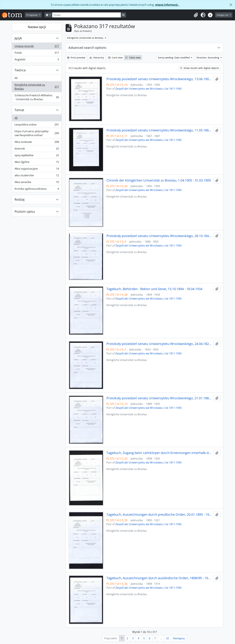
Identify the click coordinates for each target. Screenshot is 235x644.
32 (167, 638)
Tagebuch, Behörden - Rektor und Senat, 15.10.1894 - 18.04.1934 (154, 289)
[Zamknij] (231, 5)
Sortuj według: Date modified (174, 58)
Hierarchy (97, 58)
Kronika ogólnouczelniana (37, 189)
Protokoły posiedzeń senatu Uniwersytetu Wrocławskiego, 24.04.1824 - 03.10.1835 (159, 344)
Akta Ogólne (37, 163)
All (16, 78)
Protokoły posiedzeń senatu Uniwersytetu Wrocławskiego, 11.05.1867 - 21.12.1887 (159, 130)
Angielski (37, 60)
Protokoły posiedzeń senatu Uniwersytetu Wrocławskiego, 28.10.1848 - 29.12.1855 (159, 236)
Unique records (37, 47)
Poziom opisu (25, 211)
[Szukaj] (86, 15)
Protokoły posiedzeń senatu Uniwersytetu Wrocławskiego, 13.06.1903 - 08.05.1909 (159, 79)
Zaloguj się (223, 15)
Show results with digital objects (200, 68)
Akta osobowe (37, 143)
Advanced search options (87, 48)
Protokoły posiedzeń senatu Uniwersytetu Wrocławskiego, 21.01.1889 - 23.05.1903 (159, 398)
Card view (115, 58)
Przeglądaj (32, 15)
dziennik (37, 149)
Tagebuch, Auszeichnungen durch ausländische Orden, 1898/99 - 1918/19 (159, 578)
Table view (133, 58)
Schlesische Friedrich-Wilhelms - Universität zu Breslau (37, 97)
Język (18, 38)
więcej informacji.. (167, 5)
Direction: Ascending (208, 58)
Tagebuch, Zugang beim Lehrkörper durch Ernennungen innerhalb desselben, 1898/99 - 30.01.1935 (159, 453)
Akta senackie (37, 183)
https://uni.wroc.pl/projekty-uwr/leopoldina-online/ (37, 133)
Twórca (20, 70)
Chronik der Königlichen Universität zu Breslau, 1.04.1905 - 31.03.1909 (159, 180)
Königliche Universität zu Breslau (37, 87)
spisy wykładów (37, 156)
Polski (37, 53)
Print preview (76, 58)
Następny (179, 638)
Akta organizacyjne (37, 169)
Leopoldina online (37, 125)
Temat (19, 110)
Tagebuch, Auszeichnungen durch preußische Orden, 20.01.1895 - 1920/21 (159, 515)
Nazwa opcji (37, 27)
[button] (196, 15)
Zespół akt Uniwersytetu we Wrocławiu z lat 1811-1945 (149, 89)
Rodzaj (20, 199)
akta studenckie (37, 176)
